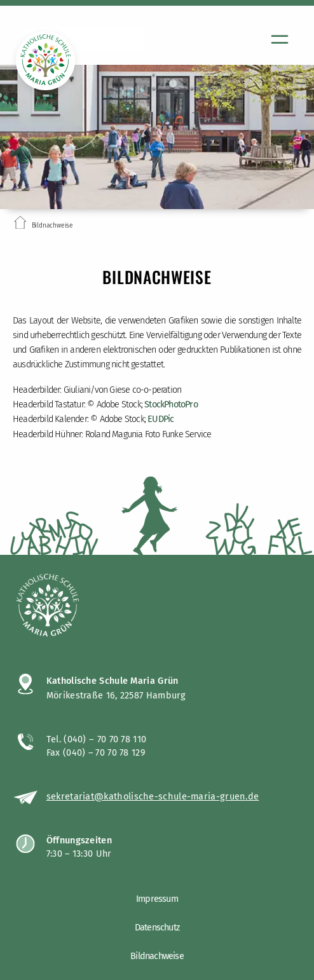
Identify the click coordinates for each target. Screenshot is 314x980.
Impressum (157, 899)
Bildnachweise (157, 956)
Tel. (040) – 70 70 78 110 (97, 739)
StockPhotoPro (171, 405)
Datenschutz (157, 928)
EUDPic (160, 419)
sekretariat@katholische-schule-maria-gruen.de (153, 796)
